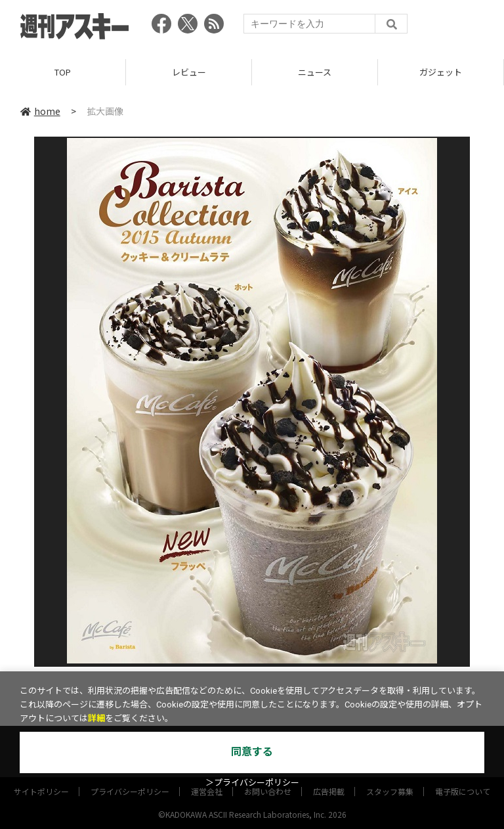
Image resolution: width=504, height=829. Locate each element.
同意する (252, 752)
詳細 (96, 718)
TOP (63, 72)
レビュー (189, 72)
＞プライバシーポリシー (252, 783)
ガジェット (441, 72)
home (40, 111)
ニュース (315, 72)
